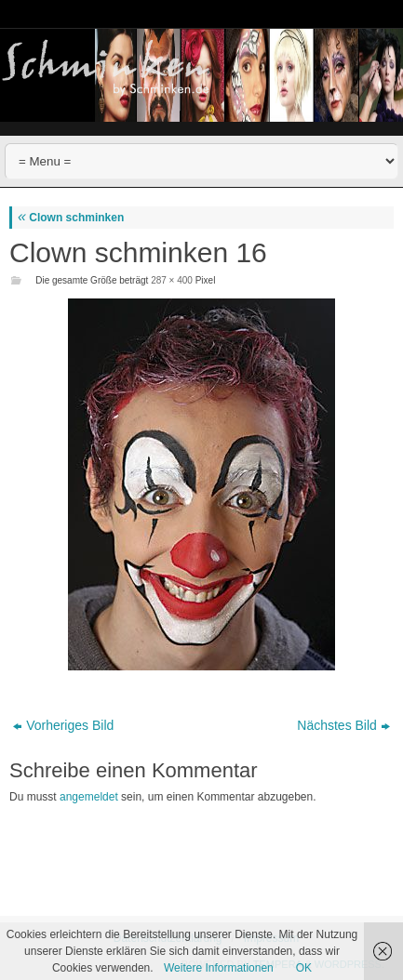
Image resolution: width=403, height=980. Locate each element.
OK (304, 968)
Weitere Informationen (219, 968)
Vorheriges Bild (63, 725)
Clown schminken (71, 218)
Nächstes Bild (343, 725)
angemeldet (89, 797)
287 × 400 (172, 280)
